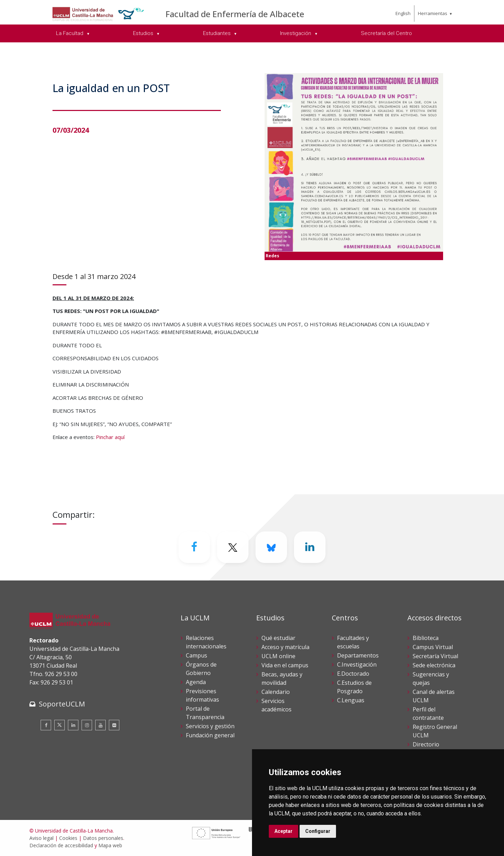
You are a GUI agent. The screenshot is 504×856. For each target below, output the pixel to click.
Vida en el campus (285, 665)
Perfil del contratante (428, 714)
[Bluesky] (271, 547)
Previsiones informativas (202, 695)
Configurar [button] (318, 831)
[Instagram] (87, 725)
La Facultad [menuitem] (70, 33)
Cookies (68, 838)
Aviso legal (41, 838)
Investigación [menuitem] (296, 33)
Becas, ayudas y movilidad (282, 678)
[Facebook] (194, 547)
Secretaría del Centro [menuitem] (386, 33)
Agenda (196, 682)
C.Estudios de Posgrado (354, 687)
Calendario (276, 692)
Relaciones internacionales (206, 642)
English (403, 13)
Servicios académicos (276, 705)
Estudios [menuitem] (144, 33)
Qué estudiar (278, 638)
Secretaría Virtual (435, 656)
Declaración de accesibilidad (61, 845)
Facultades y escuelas (353, 642)
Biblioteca (426, 638)
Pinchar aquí (110, 437)
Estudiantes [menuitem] (218, 33)
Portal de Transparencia (205, 713)
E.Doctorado (353, 674)
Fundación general (210, 735)
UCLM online (278, 656)
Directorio (426, 744)
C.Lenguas (351, 700)
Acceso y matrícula (285, 647)
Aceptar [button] (283, 831)
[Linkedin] (310, 547)
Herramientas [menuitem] (433, 13)
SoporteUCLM (62, 704)
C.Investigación (357, 664)
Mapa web (110, 845)
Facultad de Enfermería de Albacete (235, 14)
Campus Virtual (433, 647)
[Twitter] (233, 547)
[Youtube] (100, 725)
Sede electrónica (434, 665)
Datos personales (103, 838)
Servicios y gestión (210, 726)
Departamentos (358, 655)
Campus (197, 655)
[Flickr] (114, 725)
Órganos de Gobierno (201, 669)
